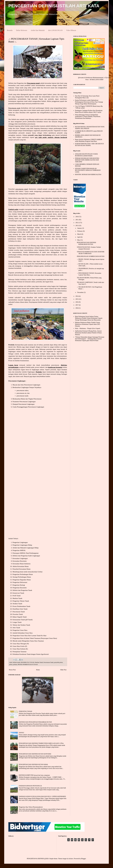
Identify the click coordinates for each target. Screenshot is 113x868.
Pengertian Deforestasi (20, 582)
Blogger (83, 859)
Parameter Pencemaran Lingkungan (24, 402)
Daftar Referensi (22, 30)
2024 (77, 308)
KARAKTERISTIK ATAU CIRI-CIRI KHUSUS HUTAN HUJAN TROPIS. (90, 145)
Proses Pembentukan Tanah (21, 606)
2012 (77, 223)
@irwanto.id (82, 78)
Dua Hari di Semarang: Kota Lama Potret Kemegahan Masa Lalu (87, 97)
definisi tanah (16, 662)
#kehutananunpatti (98, 78)
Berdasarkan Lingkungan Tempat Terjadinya (27, 387)
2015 (77, 299)
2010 (77, 217)
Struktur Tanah (17, 604)
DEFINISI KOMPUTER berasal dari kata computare (34, 775)
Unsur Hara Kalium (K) (20, 649)
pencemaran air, (22, 393)
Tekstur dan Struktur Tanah (21, 625)
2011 (77, 220)
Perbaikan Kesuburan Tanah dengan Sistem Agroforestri (31, 654)
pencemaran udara (22, 390)
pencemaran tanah (22, 396)
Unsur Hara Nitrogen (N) (21, 644)
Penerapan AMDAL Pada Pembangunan (26, 553)
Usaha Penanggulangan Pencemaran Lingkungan (28, 407)
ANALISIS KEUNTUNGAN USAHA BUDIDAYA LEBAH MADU (86, 155)
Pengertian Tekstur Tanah (21, 601)
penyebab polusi (58, 662)
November (81, 292)
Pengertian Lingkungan (20, 542)
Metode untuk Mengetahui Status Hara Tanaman (28, 641)
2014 (77, 296)
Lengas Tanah (17, 622)
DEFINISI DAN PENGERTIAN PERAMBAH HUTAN (35, 722)
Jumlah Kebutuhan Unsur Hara (23, 633)
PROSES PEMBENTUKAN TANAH (28, 664)
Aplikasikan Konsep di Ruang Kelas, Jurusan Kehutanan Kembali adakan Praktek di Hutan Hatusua (88, 333)
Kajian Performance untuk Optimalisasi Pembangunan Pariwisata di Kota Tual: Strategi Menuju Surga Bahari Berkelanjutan (89, 102)
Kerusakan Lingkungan (20, 558)
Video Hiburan (71, 30)
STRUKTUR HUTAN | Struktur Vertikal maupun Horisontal (89, 248)
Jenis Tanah (16, 628)
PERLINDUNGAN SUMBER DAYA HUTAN (91, 256)
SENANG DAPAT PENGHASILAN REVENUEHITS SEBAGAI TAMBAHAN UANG (88, 170)
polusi (11, 664)
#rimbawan (89, 78)
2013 (77, 226)
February (80, 231)
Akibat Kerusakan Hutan (21, 566)
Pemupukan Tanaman (19, 652)
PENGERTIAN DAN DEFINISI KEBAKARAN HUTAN (86, 243)
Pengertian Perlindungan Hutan (23, 574)
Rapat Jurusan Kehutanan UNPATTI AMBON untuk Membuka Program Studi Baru (89, 140)
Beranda (10, 30)
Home (38, 670)
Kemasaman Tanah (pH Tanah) (23, 620)
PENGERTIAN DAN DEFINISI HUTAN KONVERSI (35, 754)
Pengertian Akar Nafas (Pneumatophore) (31, 807)
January (80, 228)
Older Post (63, 670)
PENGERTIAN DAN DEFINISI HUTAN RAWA (33, 765)
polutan (15, 664)
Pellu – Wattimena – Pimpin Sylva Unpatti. (88, 328)
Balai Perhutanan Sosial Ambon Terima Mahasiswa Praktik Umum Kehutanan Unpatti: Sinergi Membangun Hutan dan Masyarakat (89, 318)
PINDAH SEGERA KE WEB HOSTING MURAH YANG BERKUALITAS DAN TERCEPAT (87, 160)
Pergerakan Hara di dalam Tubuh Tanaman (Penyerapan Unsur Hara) (35, 638)
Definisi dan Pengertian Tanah (22, 590)
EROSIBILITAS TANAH (28, 662)
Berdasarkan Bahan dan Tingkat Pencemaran (27, 399)
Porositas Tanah (18, 614)
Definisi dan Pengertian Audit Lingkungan (26, 556)
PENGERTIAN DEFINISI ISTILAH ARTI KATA (54, 6)
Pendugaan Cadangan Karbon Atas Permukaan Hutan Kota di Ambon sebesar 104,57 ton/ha (89, 111)
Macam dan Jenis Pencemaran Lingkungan (26, 385)
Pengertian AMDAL (19, 550)
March (79, 234)
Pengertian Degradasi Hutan (22, 580)
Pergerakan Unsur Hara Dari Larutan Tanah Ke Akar (30, 636)
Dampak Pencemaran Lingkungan (23, 404)
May (79, 240)
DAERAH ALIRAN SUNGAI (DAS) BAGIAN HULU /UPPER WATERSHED (42, 796)
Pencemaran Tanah (19, 612)
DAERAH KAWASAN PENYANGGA (30, 786)
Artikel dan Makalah (38, 30)
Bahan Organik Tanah (20, 617)
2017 (77, 305)
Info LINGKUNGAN (55, 30)
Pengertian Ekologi (19, 585)
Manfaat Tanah (17, 598)
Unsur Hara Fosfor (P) (20, 646)
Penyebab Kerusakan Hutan (22, 569)
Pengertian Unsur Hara (20, 630)
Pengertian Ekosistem (20, 588)
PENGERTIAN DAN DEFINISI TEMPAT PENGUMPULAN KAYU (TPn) (41, 743)
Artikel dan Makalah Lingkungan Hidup (26, 548)
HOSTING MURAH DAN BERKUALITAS (88, 175)
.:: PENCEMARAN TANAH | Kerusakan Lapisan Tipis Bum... (89, 274)
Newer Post (12, 670)
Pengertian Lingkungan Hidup (22, 545)
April (79, 237)
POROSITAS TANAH (25, 711)
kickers (71, 859)
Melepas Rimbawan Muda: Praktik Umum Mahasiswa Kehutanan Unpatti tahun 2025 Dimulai (88, 324)
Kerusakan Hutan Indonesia (22, 564)
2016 (77, 302)
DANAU (22, 733)
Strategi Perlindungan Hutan (22, 577)
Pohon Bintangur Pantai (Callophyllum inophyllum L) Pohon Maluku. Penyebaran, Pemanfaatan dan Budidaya (88, 117)
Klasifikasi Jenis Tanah (20, 609)
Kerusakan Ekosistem (20, 561)
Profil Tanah (17, 596)
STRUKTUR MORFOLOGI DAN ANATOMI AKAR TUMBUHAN (91, 253)
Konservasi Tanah (18, 593)
